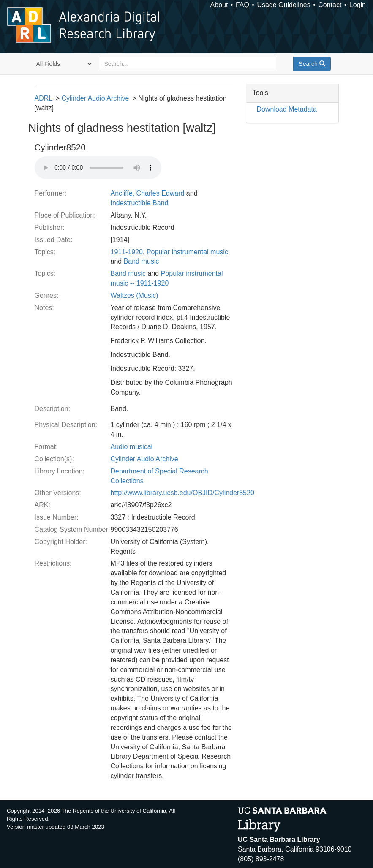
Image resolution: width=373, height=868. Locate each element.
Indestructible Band (140, 203)
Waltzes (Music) (135, 295)
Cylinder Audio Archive (95, 98)
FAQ (242, 5)
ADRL (44, 98)
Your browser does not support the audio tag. (98, 168)
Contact (330, 5)
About (219, 5)
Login (358, 5)
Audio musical (132, 447)
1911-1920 (127, 252)
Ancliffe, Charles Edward (148, 193)
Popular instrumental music (187, 252)
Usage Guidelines (283, 5)
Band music (142, 261)
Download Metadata (287, 109)
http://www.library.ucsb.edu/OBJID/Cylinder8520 (182, 493)
